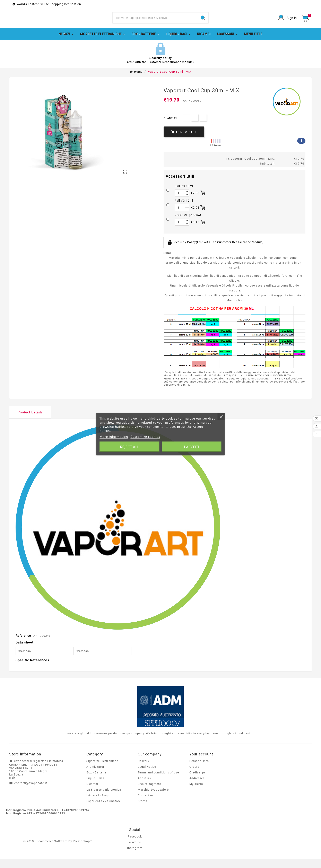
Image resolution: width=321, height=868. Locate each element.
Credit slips (198, 781)
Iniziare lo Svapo (98, 804)
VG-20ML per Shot (188, 224)
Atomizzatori (96, 775)
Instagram (135, 857)
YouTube (135, 851)
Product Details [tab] (30, 421)
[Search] (155, 22)
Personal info (199, 770)
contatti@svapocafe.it (31, 791)
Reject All (129, 447)
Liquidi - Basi (96, 787)
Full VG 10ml (184, 209)
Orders (194, 775)
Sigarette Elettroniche (102, 770)
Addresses (197, 787)
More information (114, 436)
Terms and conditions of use (158, 781)
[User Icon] (287, 22)
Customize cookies (145, 436)
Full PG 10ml (184, 195)
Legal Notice (147, 775)
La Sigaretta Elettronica (104, 798)
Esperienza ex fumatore (104, 810)
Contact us (146, 804)
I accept (192, 447)
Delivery (144, 770)
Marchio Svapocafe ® (153, 798)
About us (144, 787)
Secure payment (149, 792)
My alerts (196, 792)
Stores (142, 810)
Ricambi (92, 792)
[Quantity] (186, 127)
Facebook (301, 149)
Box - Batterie (96, 781)
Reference (24, 644)
